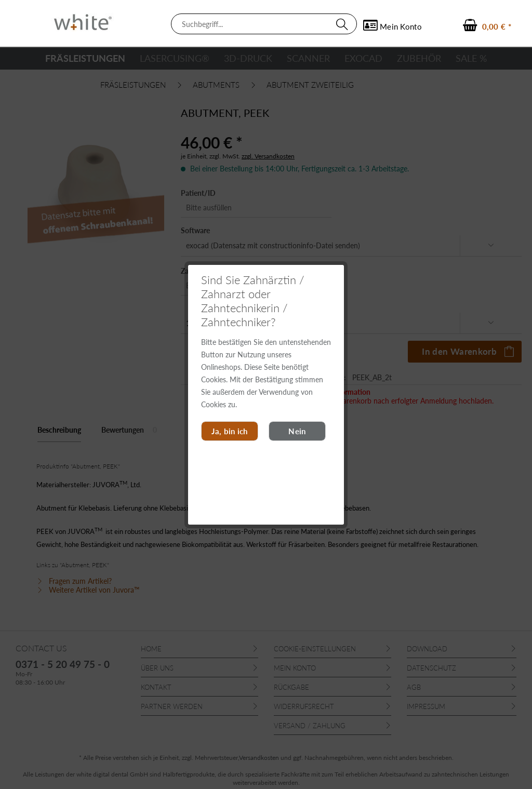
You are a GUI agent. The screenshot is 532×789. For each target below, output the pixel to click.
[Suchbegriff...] (264, 24)
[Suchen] (344, 24)
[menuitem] (264, 24)
